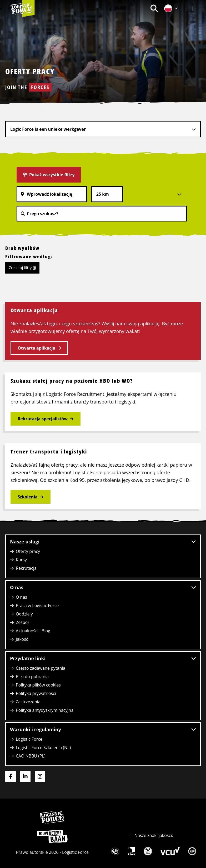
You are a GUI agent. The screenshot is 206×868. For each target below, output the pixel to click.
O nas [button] (103, 587)
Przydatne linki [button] (103, 658)
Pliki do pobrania (32, 677)
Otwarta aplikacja (36, 348)
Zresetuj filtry (22, 268)
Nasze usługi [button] (103, 542)
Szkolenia (28, 497)
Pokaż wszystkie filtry (49, 175)
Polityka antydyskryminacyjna (45, 710)
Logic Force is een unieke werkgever (48, 129)
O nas (21, 597)
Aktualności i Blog (33, 631)
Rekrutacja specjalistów (43, 419)
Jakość (22, 639)
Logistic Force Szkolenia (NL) (43, 748)
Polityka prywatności (36, 693)
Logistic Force (29, 739)
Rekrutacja (26, 568)
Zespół (22, 622)
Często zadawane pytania (41, 668)
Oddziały (24, 614)
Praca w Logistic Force (37, 605)
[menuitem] (154, 8)
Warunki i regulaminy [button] (103, 729)
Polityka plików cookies (38, 685)
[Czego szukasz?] (102, 214)
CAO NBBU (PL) (31, 756)
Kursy (21, 560)
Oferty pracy (28, 551)
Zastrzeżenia (28, 702)
